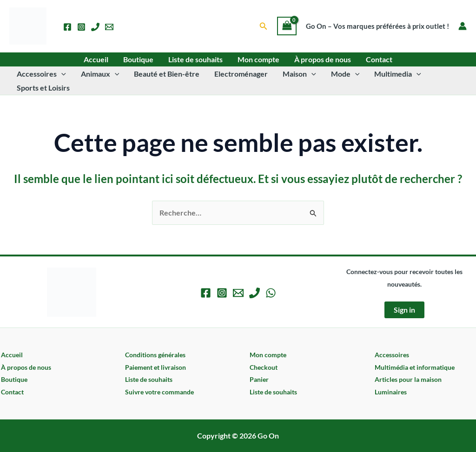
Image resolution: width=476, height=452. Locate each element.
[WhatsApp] (271, 293)
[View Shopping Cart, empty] (287, 26)
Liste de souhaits (195, 59)
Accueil (96, 59)
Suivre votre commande (159, 392)
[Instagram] (81, 27)
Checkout (264, 367)
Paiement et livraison (155, 367)
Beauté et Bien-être (167, 74)
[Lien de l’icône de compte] (463, 26)
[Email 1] (109, 27)
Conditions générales (155, 355)
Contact (379, 59)
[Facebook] (67, 27)
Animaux (100, 74)
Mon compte (258, 59)
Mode (345, 74)
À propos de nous (323, 59)
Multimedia (398, 74)
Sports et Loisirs (43, 88)
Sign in (404, 310)
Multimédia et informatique (415, 367)
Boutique (138, 59)
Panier (259, 379)
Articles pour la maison (408, 379)
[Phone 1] (95, 27)
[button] (264, 26)
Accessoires (41, 74)
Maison (299, 74)
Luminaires (391, 392)
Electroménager (241, 74)
